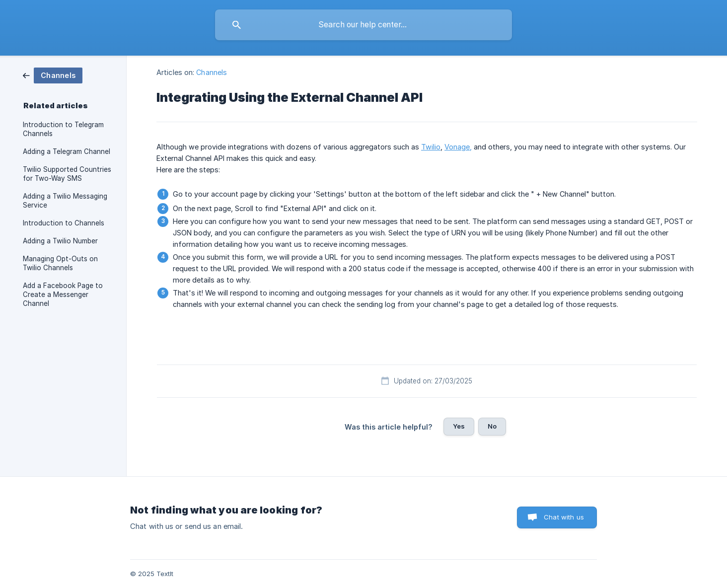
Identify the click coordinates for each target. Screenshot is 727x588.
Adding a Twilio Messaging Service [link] (65, 201)
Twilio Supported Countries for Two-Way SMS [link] (67, 174)
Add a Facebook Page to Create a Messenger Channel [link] (63, 294)
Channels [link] (212, 72)
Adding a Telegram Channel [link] (67, 151)
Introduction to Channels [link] (64, 223)
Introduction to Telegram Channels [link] (63, 129)
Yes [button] (459, 426)
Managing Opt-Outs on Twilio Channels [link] (60, 263)
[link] (53, 75)
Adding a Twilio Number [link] (60, 241)
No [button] (492, 426)
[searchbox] (363, 25)
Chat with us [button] (564, 517)
